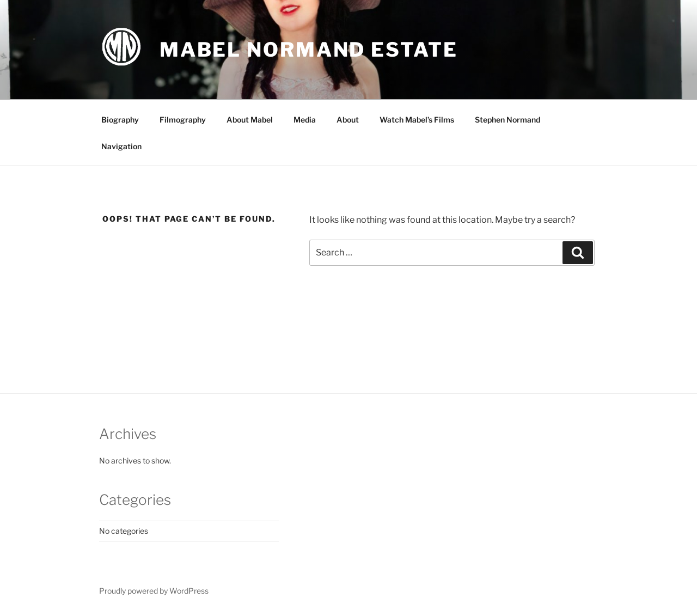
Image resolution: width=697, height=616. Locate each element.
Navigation (121, 146)
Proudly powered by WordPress (154, 591)
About (348, 120)
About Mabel (250, 120)
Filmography (183, 120)
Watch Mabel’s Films (417, 120)
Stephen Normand (508, 120)
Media (305, 120)
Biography (120, 120)
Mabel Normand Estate (309, 50)
